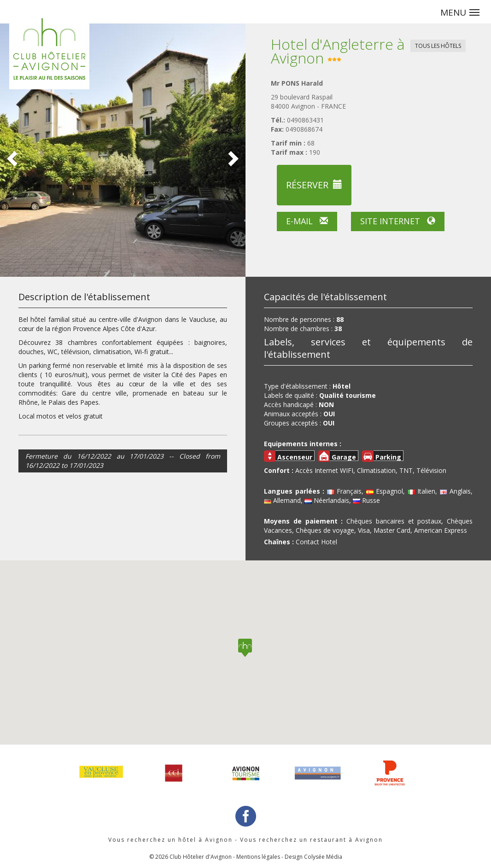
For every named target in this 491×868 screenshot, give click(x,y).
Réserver (314, 185)
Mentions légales (258, 857)
